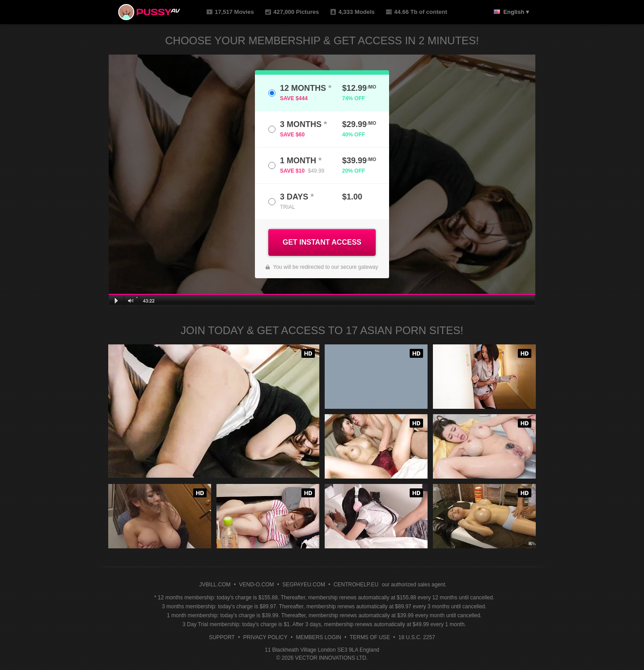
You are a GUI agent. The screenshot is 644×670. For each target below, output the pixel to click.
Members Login (319, 637)
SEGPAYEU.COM (304, 585)
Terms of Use (370, 637)
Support (222, 637)
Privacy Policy (265, 637)
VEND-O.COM (256, 585)
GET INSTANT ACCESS (322, 242)
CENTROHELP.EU (356, 585)
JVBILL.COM (215, 585)
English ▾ (516, 12)
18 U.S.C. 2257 (417, 637)
